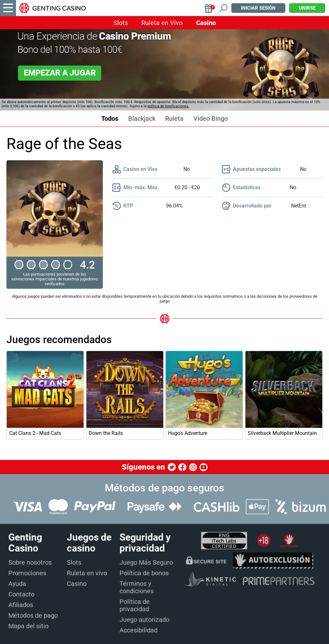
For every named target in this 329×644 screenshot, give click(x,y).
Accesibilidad (138, 630)
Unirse (307, 8)
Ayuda (17, 584)
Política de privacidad (135, 605)
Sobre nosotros (30, 562)
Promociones (27, 573)
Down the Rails (106, 433)
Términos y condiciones (137, 587)
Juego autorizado (144, 620)
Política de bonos (144, 573)
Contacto (21, 594)
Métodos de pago (33, 615)
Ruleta (174, 119)
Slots (121, 23)
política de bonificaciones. (168, 106)
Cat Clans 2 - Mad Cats (35, 433)
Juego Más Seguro (146, 562)
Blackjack (142, 119)
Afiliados (21, 605)
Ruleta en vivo (87, 573)
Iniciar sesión (258, 8)
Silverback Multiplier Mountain (282, 433)
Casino (206, 23)
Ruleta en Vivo (162, 23)
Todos (110, 119)
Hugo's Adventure (188, 433)
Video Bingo (211, 119)
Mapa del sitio (28, 626)
